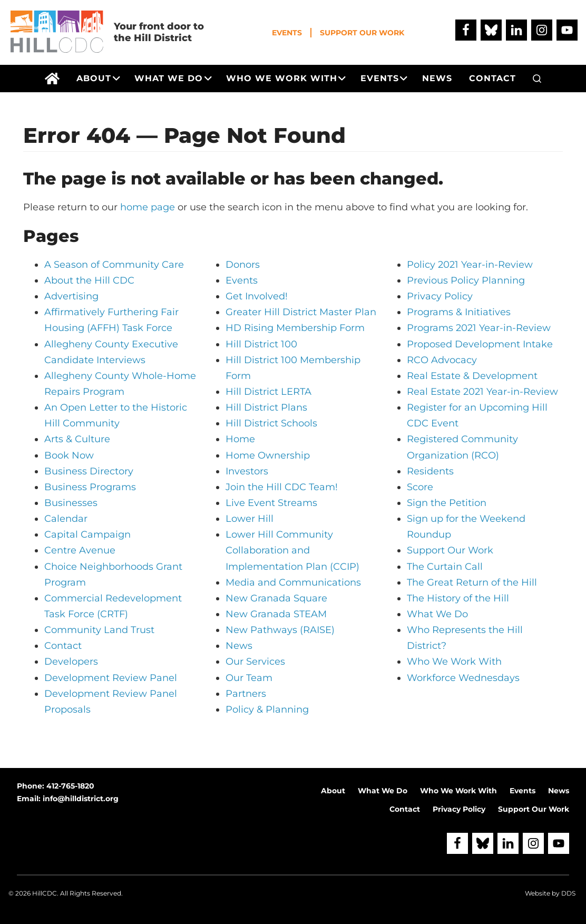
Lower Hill (250, 519)
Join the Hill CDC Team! (282, 487)
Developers (71, 662)
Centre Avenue (80, 550)
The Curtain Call (445, 567)
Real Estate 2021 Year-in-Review (482, 392)
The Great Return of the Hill (472, 582)
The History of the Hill (458, 598)
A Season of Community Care (114, 265)
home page (148, 207)
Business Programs (90, 487)
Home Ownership (268, 455)
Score (420, 487)
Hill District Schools (271, 423)
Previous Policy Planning (466, 280)
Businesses (71, 503)
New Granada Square (276, 598)
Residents (430, 471)
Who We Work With (454, 662)
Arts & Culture (77, 439)
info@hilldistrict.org (81, 799)
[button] (537, 79)
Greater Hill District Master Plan (301, 312)
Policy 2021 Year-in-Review (470, 265)
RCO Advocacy (442, 360)
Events (287, 33)
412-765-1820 (70, 786)
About (333, 791)
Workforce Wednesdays (463, 678)
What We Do (437, 614)
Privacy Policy (440, 296)
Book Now (69, 455)
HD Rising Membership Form (295, 328)
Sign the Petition (447, 503)
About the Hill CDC (89, 280)
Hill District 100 (261, 344)
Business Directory (89, 471)
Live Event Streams (271, 503)
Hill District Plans (266, 407)
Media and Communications (293, 582)
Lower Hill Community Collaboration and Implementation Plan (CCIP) (292, 550)
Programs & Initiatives (459, 312)
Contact (63, 646)
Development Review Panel (111, 678)
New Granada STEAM (276, 614)
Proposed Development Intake (480, 344)
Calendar (66, 519)
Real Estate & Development (472, 376)
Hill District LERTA (268, 392)
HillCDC (45, 893)
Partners (246, 694)
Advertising (71, 296)
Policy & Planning (267, 709)
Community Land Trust (99, 630)
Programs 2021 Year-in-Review (479, 328)
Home (240, 439)
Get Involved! (257, 296)
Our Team (249, 678)
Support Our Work (362, 33)
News (239, 646)
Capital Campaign (87, 534)
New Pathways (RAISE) (280, 630)
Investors (247, 471)
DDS (568, 893)
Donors (243, 265)
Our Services (255, 662)
